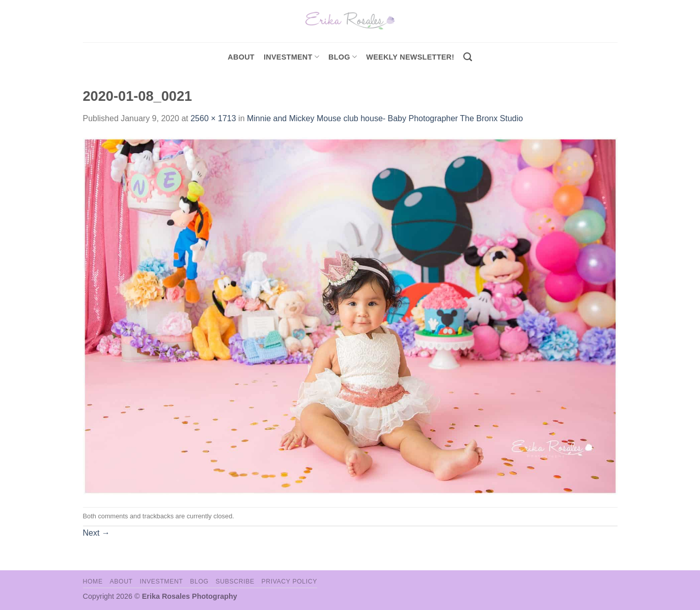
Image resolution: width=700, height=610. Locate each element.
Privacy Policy (289, 581)
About (241, 57)
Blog (343, 57)
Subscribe (235, 581)
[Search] (468, 57)
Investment (161, 581)
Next (96, 533)
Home (93, 581)
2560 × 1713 (213, 118)
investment (291, 57)
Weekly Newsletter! (410, 57)
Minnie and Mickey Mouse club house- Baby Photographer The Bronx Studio (385, 118)
